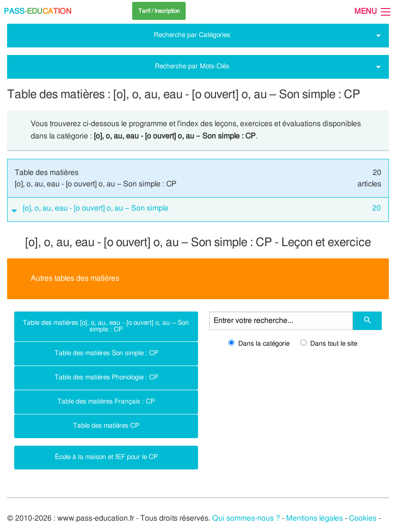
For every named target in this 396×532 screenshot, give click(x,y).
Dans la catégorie (259, 344)
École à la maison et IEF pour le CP (106, 457)
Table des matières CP (106, 426)
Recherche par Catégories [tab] (192, 35)
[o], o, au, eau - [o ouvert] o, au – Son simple (202, 209)
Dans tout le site (329, 344)
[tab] (198, 210)
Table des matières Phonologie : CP (106, 377)
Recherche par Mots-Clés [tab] (192, 66)
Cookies (363, 518)
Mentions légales (315, 518)
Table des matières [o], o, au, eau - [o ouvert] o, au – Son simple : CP (106, 326)
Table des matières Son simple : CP (106, 353)
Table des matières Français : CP (106, 401)
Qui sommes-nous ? (246, 518)
